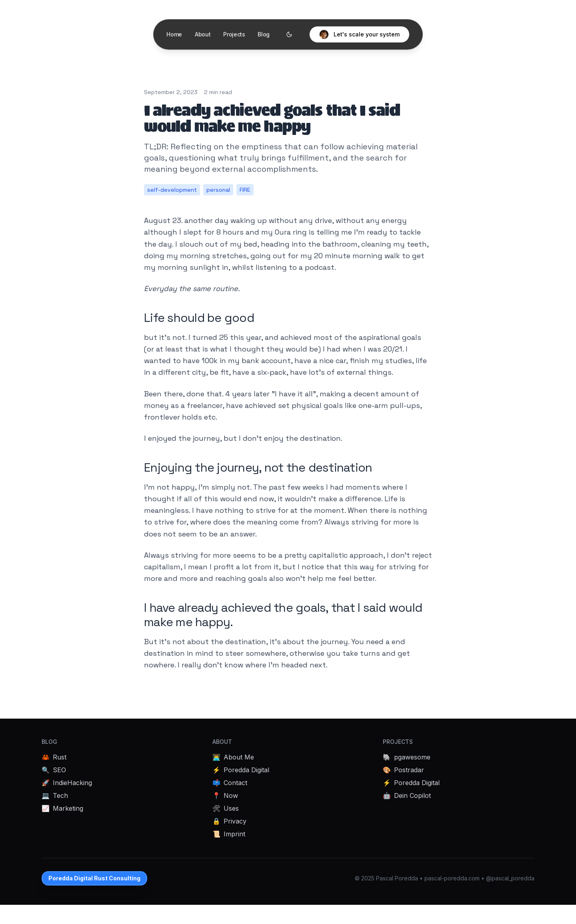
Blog (264, 34)
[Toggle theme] (289, 34)
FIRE (245, 190)
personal (218, 190)
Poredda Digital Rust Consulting (94, 878)
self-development (172, 190)
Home (174, 34)
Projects (234, 34)
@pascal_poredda (510, 878)
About (202, 34)
